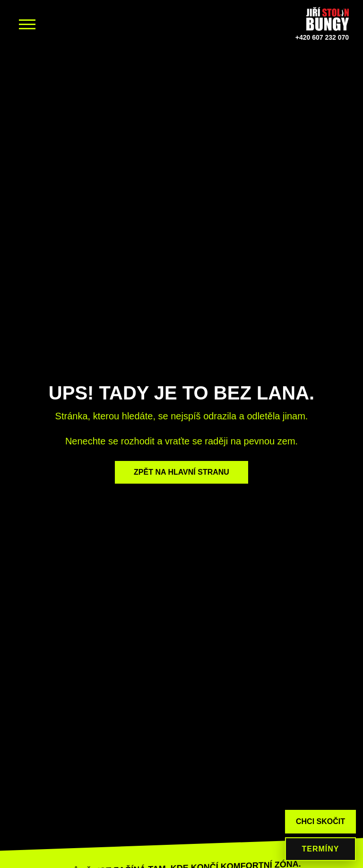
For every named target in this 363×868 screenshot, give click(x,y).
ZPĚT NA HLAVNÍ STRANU (181, 472)
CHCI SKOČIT (320, 821)
